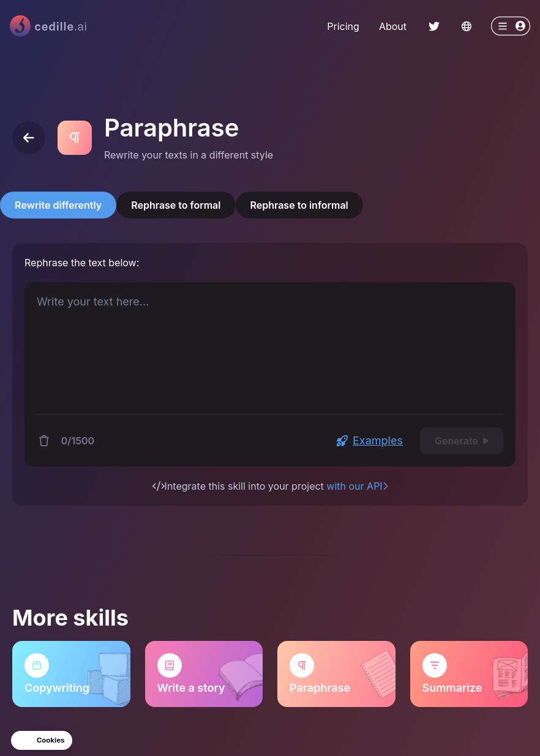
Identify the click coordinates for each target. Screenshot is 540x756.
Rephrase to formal (176, 205)
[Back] (29, 138)
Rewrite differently (58, 205)
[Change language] (467, 26)
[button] (42, 740)
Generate (462, 441)
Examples (370, 440)
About (393, 26)
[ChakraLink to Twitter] (434, 26)
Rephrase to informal (299, 205)
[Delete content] (44, 441)
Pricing (343, 26)
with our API (357, 486)
